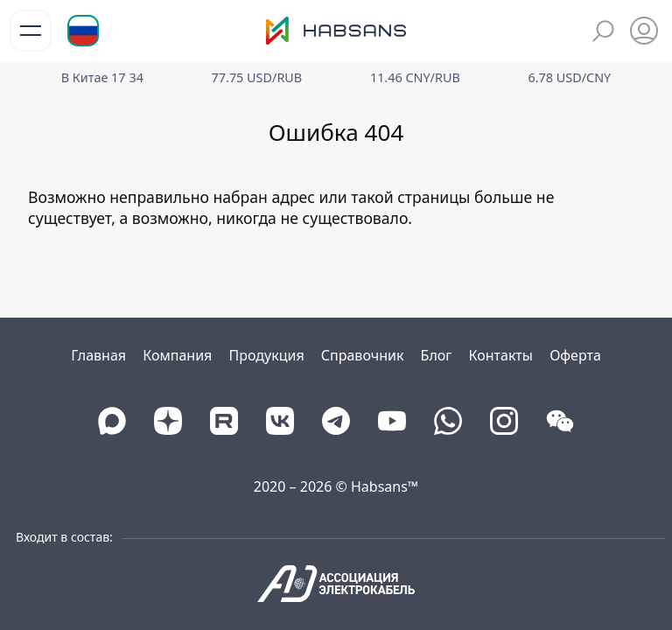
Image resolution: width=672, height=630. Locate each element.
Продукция (267, 355)
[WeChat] (560, 421)
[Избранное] (644, 31)
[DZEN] (168, 421)
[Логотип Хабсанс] (336, 31)
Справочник (363, 355)
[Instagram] (504, 421)
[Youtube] (392, 421)
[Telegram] (336, 421)
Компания (177, 355)
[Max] (112, 421)
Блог (437, 355)
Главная (98, 355)
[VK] (280, 421)
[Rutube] (224, 421)
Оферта (575, 355)
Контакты (501, 355)
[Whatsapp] (448, 421)
